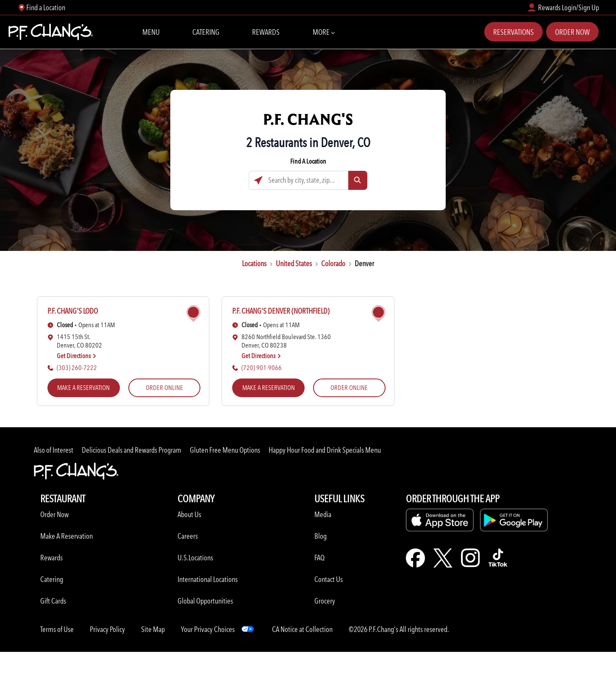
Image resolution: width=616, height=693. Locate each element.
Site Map (153, 629)
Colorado (333, 263)
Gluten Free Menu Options (225, 450)
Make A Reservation (67, 536)
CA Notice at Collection (302, 629)
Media (323, 514)
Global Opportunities (205, 601)
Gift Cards (53, 601)
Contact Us (329, 579)
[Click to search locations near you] (258, 180)
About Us (189, 514)
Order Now (572, 32)
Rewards (266, 32)
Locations (254, 263)
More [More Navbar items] (323, 31)
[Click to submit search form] (358, 180)
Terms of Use (57, 629)
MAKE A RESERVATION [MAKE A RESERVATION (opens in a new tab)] (83, 388)
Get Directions (77, 356)
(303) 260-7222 (77, 368)
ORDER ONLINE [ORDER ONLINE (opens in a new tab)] (164, 388)
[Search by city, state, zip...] (308, 180)
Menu (151, 32)
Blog (320, 536)
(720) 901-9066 (262, 368)
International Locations (208, 579)
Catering (206, 32)
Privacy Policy (107, 629)
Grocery (325, 601)
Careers (188, 536)
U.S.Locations (195, 558)
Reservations (513, 32)
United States (294, 263)
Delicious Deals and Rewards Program (132, 450)
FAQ (319, 558)
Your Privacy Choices (208, 629)
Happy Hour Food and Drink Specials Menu (325, 450)
